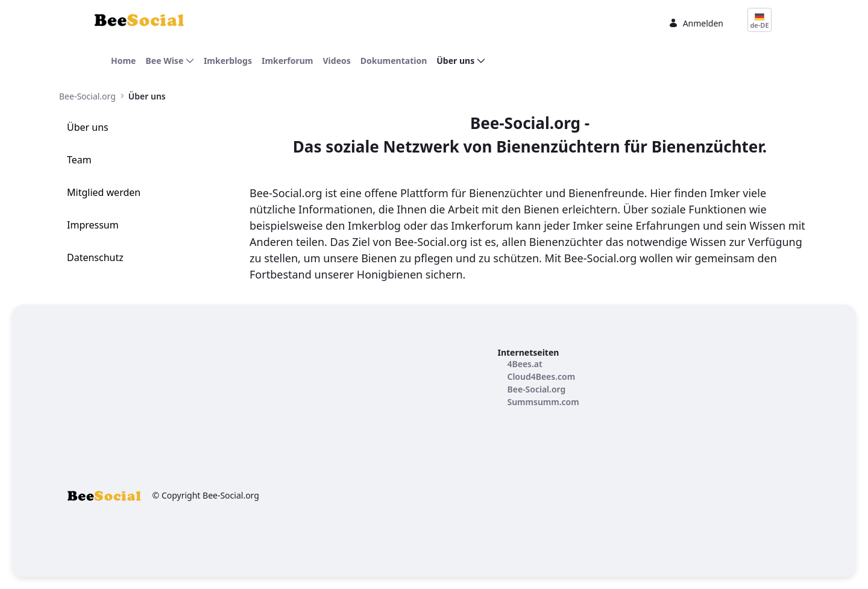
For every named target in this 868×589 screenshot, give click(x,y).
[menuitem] (123, 61)
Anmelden (696, 23)
